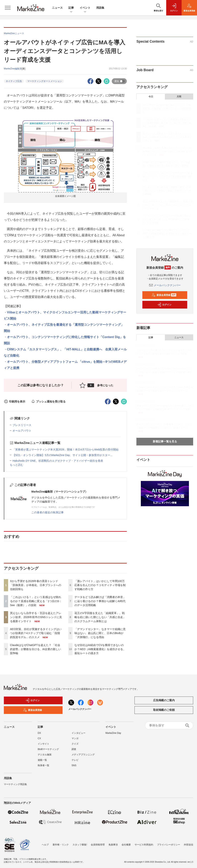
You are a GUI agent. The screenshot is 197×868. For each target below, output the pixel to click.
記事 (71, 8)
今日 (151, 97)
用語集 (100, 8)
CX (39, 738)
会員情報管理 (98, 842)
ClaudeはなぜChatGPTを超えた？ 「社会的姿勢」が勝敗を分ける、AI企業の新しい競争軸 (35, 649)
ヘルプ (45, 842)
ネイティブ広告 (14, 81)
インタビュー (78, 733)
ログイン (164, 305)
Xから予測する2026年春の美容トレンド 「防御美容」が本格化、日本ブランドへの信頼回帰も (36, 585)
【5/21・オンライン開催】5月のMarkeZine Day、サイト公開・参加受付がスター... (63, 455)
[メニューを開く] (8, 8)
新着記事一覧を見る (165, 441)
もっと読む (17, 465)
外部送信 (189, 842)
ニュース (57, 8)
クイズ (75, 744)
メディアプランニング (83, 755)
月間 (179, 97)
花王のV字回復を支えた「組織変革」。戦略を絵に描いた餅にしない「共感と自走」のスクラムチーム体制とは (100, 617)
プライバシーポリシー (169, 842)
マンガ (75, 738)
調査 (74, 749)
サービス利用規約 (144, 842)
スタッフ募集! (80, 842)
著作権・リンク (61, 842)
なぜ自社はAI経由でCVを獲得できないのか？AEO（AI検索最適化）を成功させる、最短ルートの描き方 (100, 649)
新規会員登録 (164, 295)
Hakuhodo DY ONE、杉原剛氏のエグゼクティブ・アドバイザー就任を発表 (58, 461)
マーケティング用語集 (15, 784)
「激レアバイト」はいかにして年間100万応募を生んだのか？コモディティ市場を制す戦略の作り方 (100, 585)
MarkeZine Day (113, 733)
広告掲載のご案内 (164, 700)
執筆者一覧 (43, 765)
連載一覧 (42, 760)
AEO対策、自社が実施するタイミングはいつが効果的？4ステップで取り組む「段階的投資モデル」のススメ (36, 633)
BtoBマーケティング (48, 749)
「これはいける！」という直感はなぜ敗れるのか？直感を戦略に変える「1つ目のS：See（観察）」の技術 (36, 601)
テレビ (75, 760)
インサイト (43, 744)
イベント (85, 8)
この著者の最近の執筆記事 (48, 512)
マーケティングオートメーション (45, 81)
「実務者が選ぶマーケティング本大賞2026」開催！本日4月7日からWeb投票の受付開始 (66, 450)
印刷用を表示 (15, 402)
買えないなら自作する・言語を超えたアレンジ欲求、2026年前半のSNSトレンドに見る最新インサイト (36, 617)
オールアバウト (22, 431)
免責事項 (113, 842)
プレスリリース (22, 425)
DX (39, 733)
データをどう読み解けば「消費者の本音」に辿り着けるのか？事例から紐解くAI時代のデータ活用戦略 (100, 601)
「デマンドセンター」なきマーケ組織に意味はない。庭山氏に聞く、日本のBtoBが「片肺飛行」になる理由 (100, 633)
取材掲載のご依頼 (164, 710)
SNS (74, 765)
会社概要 (126, 842)
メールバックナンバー (165, 285)
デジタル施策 (45, 755)
